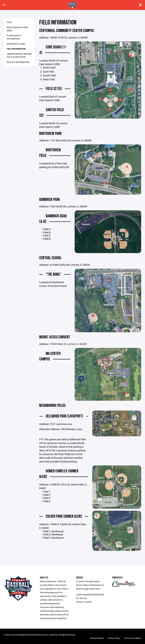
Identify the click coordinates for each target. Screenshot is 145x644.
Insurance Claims (16, 44)
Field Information (16, 49)
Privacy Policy (114, 638)
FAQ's (9, 22)
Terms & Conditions (133, 638)
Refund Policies (97, 638)
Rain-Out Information (18, 62)
